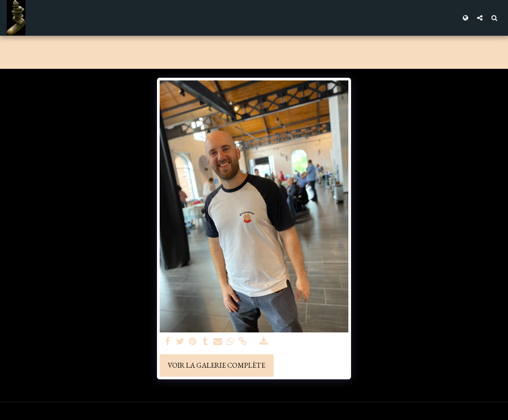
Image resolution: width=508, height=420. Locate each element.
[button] (480, 18)
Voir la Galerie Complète (216, 365)
